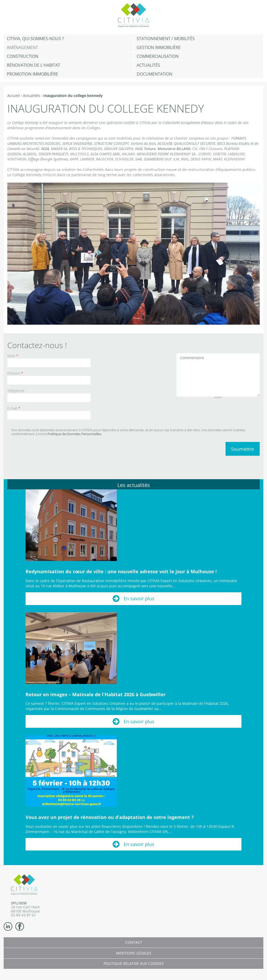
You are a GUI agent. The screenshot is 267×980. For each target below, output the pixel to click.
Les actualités (134, 485)
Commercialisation (158, 56)
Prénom (15, 373)
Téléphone (16, 391)
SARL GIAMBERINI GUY (153, 159)
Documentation (154, 74)
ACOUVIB (165, 143)
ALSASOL (30, 154)
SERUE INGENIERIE (77, 143)
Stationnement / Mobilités (166, 39)
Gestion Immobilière (159, 47)
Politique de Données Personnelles (74, 434)
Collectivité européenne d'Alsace (188, 123)
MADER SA (59, 149)
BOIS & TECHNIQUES (86, 149)
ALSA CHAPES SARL (105, 154)
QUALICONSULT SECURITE (195, 143)
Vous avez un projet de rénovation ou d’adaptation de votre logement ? (110, 817)
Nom (13, 356)
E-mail (14, 408)
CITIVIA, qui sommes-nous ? (35, 39)
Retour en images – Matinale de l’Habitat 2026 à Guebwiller (96, 694)
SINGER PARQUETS (53, 154)
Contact (134, 942)
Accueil (14, 95)
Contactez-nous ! (37, 345)
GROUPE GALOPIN (119, 149)
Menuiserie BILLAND (174, 149)
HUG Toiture (145, 149)
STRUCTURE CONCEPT (111, 143)
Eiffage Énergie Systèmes (48, 159)
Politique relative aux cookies (134, 963)
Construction (23, 56)
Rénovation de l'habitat (34, 65)
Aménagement (22, 47)
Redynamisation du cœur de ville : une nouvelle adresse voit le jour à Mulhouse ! (121, 571)
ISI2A (45, 149)
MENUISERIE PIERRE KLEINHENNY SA (166, 154)
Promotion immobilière (32, 74)
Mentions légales (134, 953)
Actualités (148, 65)
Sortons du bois (143, 143)
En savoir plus (139, 599)
